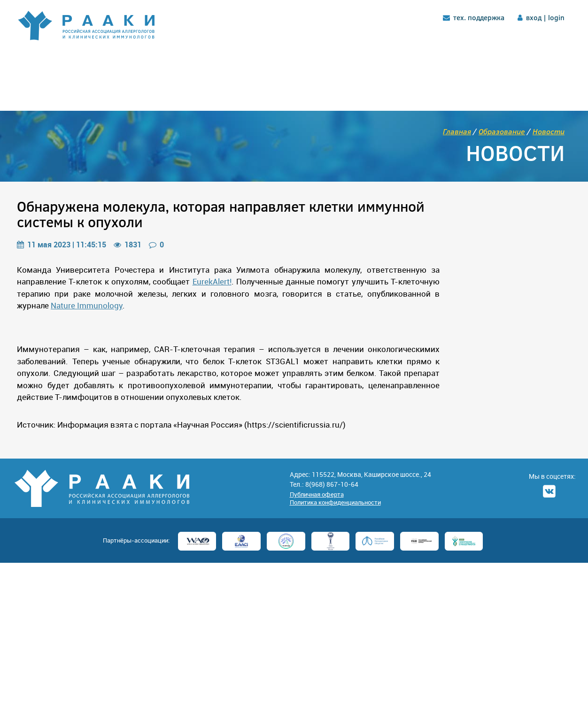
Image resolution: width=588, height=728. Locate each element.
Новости (549, 131)
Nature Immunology (87, 305)
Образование (502, 131)
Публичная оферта (317, 494)
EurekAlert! (212, 281)
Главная (457, 131)
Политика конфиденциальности (335, 502)
